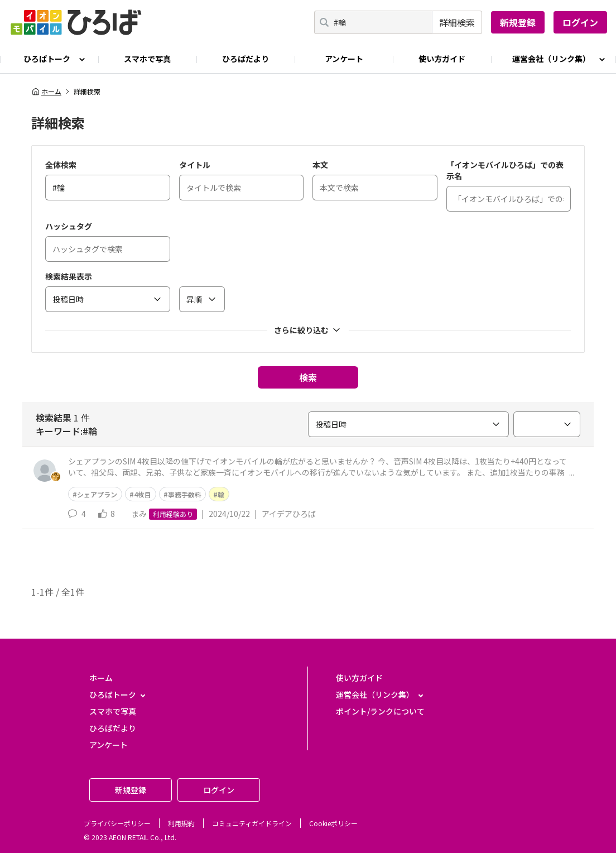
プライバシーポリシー (117, 823)
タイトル (195, 165)
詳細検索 (457, 22)
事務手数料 (185, 494)
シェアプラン (97, 494)
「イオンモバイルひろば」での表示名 (505, 170)
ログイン (580, 22)
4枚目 (143, 494)
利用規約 (181, 823)
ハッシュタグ (69, 226)
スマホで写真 (147, 59)
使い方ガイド (442, 59)
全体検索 (61, 165)
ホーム (46, 92)
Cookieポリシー (333, 823)
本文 (320, 165)
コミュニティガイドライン (252, 823)
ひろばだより (246, 59)
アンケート (344, 59)
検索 (308, 377)
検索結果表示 (69, 276)
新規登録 (518, 22)
